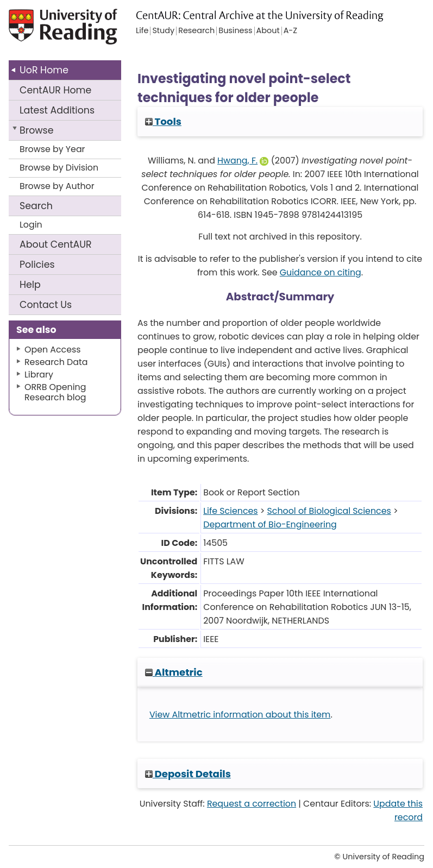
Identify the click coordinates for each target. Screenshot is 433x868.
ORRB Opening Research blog (55, 392)
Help (30, 285)
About (56, 244)
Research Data (56, 362)
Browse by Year (52, 149)
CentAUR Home (55, 90)
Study (163, 31)
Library (39, 375)
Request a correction (252, 804)
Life (142, 31)
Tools (163, 121)
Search (36, 206)
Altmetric (174, 672)
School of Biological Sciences (329, 511)
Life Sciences (230, 511)
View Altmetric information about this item (240, 715)
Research (196, 31)
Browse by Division (59, 168)
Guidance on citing (321, 272)
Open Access (53, 350)
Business (235, 31)
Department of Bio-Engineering (270, 524)
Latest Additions (57, 110)
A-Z (290, 31)
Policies (37, 265)
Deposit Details (188, 774)
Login (31, 225)
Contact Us (46, 305)
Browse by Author (57, 186)
